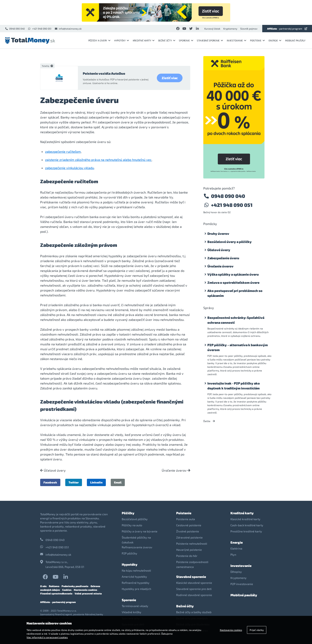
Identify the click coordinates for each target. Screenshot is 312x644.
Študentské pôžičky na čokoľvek (136, 540)
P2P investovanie (242, 584)
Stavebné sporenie (210, 40)
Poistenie (257, 40)
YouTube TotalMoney (55, 577)
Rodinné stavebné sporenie (194, 595)
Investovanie (237, 40)
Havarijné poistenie (189, 550)
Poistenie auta (186, 519)
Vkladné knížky (132, 612)
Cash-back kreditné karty (247, 525)
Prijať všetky (257, 630)
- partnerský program (287, 29)
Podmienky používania (75, 586)
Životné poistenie (188, 531)
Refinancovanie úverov (137, 547)
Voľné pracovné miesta (88, 593)
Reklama (54, 586)
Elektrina (236, 548)
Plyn (233, 555)
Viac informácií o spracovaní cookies (47, 637)
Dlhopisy (236, 572)
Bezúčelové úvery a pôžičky (230, 242)
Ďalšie (209, 421)
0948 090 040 (15, 29)
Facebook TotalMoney (45, 577)
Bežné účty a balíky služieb (194, 612)
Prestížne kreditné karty (246, 531)
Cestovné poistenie (189, 525)
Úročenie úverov (176, 470)
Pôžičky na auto (132, 525)
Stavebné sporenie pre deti (194, 589)
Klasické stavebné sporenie (194, 583)
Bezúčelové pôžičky (135, 519)
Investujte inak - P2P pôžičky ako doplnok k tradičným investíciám (234, 386)
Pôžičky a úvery (99, 40)
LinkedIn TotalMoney (66, 577)
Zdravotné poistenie (189, 537)
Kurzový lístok (212, 29)
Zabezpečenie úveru (223, 258)
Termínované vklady (135, 606)
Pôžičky (128, 513)
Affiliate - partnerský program (58, 602)
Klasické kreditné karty (245, 519)
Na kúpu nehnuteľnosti (136, 570)
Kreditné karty (144, 40)
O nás (43, 586)
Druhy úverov (218, 233)
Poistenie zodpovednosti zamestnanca (192, 564)
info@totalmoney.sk (68, 29)
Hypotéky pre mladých (136, 589)
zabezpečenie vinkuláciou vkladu (70, 168)
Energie (275, 40)
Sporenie (186, 40)
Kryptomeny (230, 29)
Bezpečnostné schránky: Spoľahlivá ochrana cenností (236, 320)
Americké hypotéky (134, 577)
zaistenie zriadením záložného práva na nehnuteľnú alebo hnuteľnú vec (98, 160)
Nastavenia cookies (86, 590)
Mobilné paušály (295, 40)
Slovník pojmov (249, 29)
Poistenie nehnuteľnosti (192, 544)
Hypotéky (122, 40)
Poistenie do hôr (187, 556)
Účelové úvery (53, 470)
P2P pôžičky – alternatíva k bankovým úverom (238, 347)
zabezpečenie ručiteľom (63, 151)
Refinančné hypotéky (136, 583)
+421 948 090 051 (40, 29)
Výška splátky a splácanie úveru (233, 274)
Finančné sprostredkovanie (56, 593)
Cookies (67, 590)
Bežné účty (167, 40)
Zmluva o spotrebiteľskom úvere (233, 282)
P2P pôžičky (129, 553)
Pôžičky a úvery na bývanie (140, 531)
